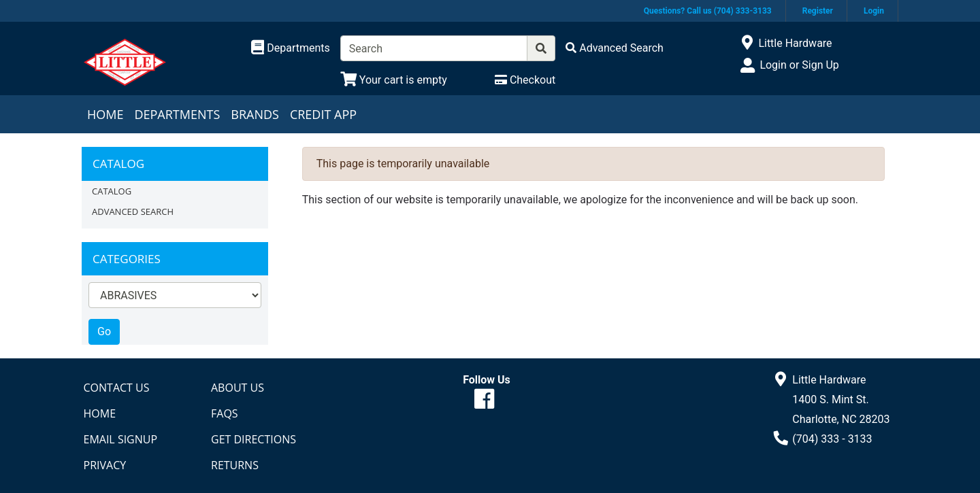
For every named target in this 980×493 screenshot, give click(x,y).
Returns (235, 465)
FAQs (225, 413)
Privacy (105, 465)
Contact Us (117, 388)
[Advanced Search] (615, 48)
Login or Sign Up (799, 65)
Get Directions (254, 439)
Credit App (323, 114)
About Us (238, 388)
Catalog (112, 191)
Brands (255, 114)
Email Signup (121, 439)
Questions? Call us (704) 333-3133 (708, 11)
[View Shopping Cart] (394, 80)
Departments (177, 114)
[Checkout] (525, 80)
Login (874, 11)
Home (105, 114)
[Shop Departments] (291, 48)
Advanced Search (133, 211)
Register (818, 11)
